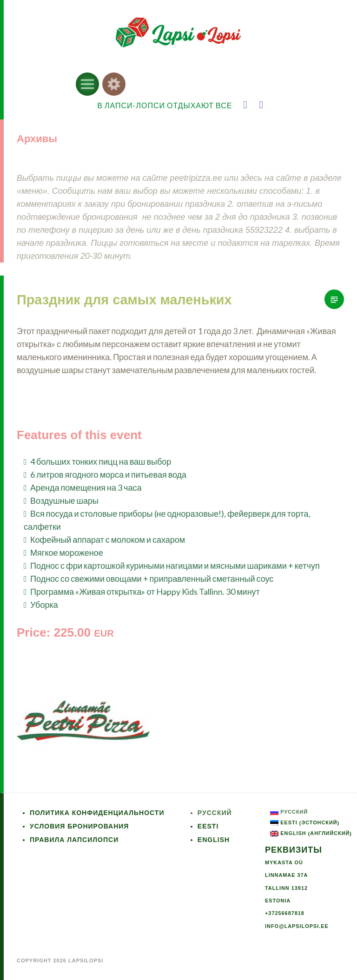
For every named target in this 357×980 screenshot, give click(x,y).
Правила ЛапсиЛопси (74, 840)
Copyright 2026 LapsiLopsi (60, 960)
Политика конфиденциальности (97, 813)
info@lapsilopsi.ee (297, 926)
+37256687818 (285, 913)
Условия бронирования (79, 826)
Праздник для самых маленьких (124, 300)
